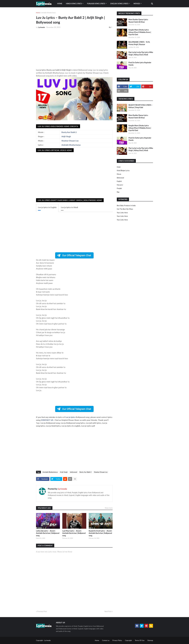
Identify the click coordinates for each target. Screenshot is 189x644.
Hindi (119, 167)
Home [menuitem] (60, 4)
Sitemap (150, 640)
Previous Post (42, 611)
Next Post (108, 611)
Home (38, 13)
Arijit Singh (66, 136)
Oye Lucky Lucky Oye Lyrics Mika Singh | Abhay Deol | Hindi (141, 53)
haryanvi (120, 185)
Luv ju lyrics (71, 417)
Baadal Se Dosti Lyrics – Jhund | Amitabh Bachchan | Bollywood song (100, 533)
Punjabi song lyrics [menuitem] (96, 4)
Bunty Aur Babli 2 (69, 132)
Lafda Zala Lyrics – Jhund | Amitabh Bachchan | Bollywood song (48, 533)
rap (118, 192)
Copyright (128, 640)
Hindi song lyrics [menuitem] (74, 4)
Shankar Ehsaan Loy (70, 141)
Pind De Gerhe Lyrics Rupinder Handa (140, 64)
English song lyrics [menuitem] (119, 4)
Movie (119, 174)
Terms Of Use (140, 640)
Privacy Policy (117, 640)
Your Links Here (122, 213)
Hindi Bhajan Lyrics (123, 170)
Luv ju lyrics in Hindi (69, 207)
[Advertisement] (74, 49)
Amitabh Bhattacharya (48, 13)
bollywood (74, 472)
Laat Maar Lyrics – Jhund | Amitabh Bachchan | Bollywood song (74, 533)
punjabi (119, 188)
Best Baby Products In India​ (126, 205)
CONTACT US (47, 420)
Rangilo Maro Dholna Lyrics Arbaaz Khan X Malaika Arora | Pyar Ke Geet (140, 32)
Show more (109, 508)
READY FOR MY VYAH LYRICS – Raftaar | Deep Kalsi (141, 106)
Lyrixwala (62, 489)
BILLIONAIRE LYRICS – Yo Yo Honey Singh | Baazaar (139, 43)
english (119, 181)
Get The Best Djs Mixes (125, 209)
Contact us (106, 640)
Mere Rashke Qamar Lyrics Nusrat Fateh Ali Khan (138, 21)
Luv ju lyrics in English (47, 207)
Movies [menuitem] (137, 4)
